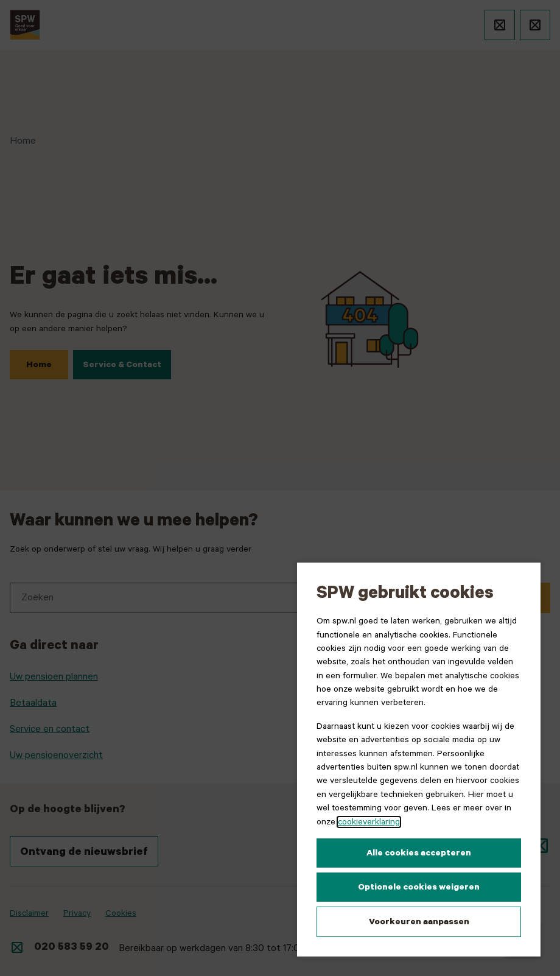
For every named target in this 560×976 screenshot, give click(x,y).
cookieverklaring (369, 822)
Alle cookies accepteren (419, 853)
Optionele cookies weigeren (419, 887)
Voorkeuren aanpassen (419, 922)
